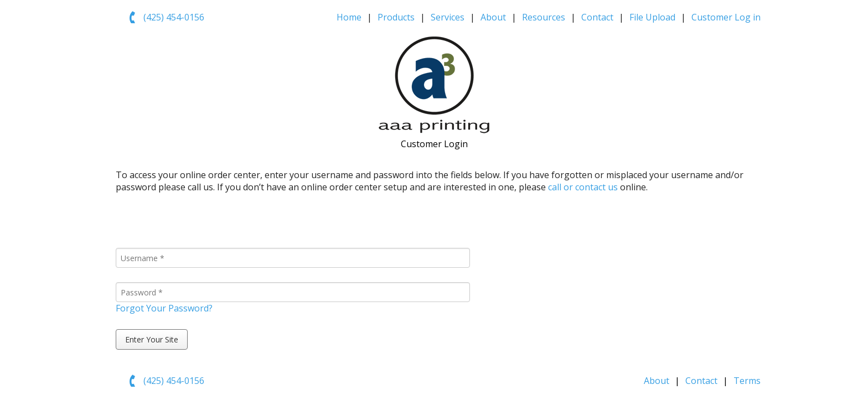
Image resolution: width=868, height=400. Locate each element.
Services (448, 17)
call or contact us (583, 187)
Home (349, 17)
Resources (544, 17)
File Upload (652, 17)
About (493, 17)
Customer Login (434, 144)
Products (396, 17)
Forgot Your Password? (164, 308)
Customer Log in (726, 17)
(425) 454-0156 (174, 17)
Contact (597, 17)
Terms (747, 381)
